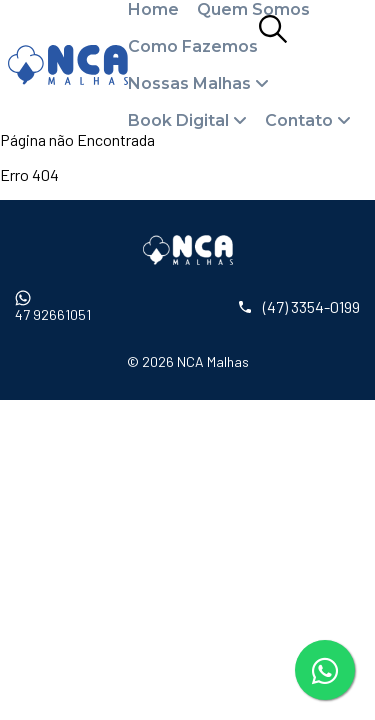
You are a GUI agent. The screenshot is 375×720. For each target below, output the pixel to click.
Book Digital (178, 120)
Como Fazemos (193, 46)
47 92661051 (53, 306)
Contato (299, 120)
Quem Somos (253, 9)
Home (153, 9)
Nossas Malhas (189, 83)
